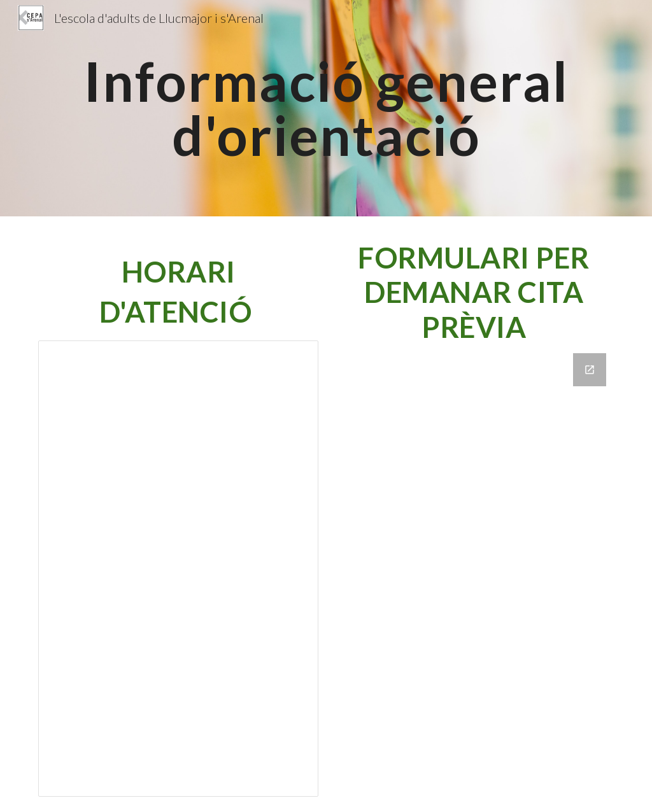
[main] (326, 108)
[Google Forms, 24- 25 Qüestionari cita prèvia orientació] (474, 574)
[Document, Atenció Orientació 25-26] (179, 569)
